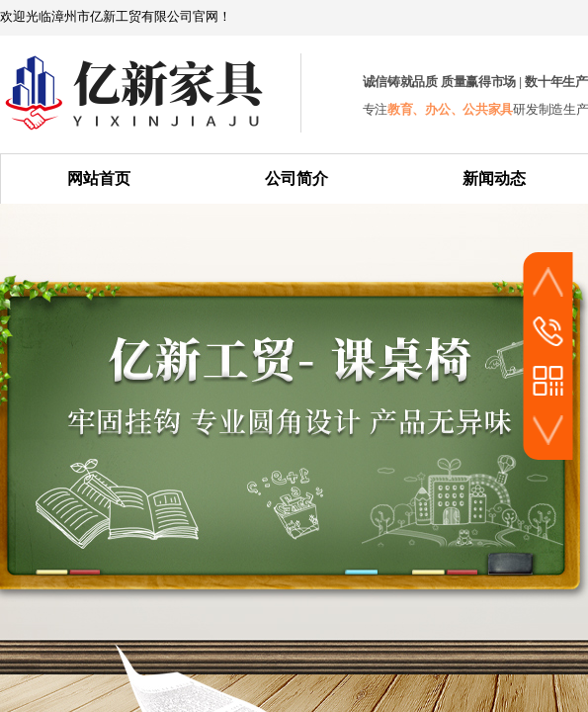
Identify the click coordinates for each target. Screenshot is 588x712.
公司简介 (296, 178)
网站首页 (99, 178)
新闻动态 (494, 178)
